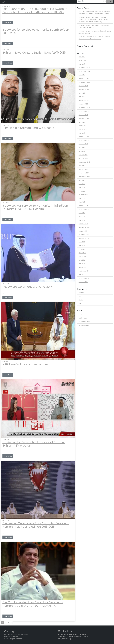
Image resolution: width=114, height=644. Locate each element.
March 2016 (82, 202)
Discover (89, 8)
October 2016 (83, 195)
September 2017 (84, 177)
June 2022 (82, 126)
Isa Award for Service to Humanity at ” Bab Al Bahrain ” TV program (34, 444)
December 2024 (84, 68)
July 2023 (82, 93)
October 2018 (83, 158)
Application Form (53, 8)
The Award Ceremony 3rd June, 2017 (27, 287)
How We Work (41, 8)
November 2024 (84, 71)
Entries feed (83, 318)
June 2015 (82, 217)
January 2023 (83, 104)
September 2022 (84, 119)
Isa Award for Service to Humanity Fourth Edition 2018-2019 (36, 31)
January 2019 (83, 155)
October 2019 (83, 144)
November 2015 (84, 209)
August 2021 (83, 129)
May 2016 (82, 198)
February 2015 (83, 224)
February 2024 (84, 79)
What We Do (30, 8)
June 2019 (82, 151)
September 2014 (84, 227)
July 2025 (82, 57)
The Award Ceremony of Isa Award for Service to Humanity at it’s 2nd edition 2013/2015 (36, 525)
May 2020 (82, 133)
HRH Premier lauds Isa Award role (25, 364)
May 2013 (82, 246)
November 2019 (84, 140)
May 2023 (82, 97)
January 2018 (83, 169)
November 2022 (84, 111)
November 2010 (84, 278)
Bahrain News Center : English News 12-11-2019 (34, 53)
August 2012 (83, 256)
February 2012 (83, 267)
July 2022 (82, 122)
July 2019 (82, 148)
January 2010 (83, 282)
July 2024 (82, 75)
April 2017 (82, 191)
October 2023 (83, 86)
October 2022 (83, 115)
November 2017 (84, 173)
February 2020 (84, 137)
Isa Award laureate (67, 8)
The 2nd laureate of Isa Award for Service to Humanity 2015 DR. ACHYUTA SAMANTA (33, 604)
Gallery (81, 293)
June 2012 (82, 260)
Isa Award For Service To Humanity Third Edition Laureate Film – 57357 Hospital (35, 207)
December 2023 (84, 82)
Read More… (8, 23)
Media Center (80, 8)
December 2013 (84, 235)
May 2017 (82, 187)
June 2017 (82, 184)
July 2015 (82, 213)
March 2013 (82, 253)
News (80, 296)
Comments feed (84, 322)
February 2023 (84, 100)
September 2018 (84, 162)
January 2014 (83, 231)
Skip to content (109, 1)
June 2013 (82, 242)
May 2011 (81, 275)
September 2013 (84, 238)
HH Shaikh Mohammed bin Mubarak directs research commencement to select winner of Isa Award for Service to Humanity (94, 20)
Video (80, 304)
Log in (80, 314)
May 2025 (82, 64)
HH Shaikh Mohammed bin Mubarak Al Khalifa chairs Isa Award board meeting (94, 38)
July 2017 (82, 180)
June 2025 (82, 60)
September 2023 (84, 89)
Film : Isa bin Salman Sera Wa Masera (28, 128)
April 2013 (82, 249)
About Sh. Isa (98, 8)
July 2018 (82, 166)
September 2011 (84, 271)
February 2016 (83, 206)
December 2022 (84, 108)
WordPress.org (84, 325)
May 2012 (82, 264)
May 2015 (82, 220)
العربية (3, 2)
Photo (81, 300)
